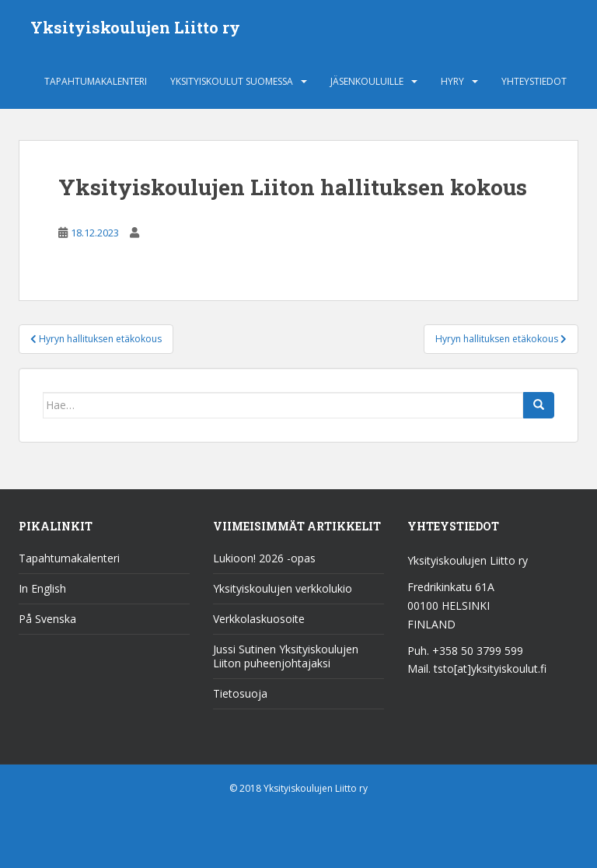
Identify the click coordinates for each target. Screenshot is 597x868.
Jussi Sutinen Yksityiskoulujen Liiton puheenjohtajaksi (286, 656)
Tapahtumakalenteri (96, 81)
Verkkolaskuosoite (259, 619)
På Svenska (47, 619)
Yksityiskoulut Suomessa (232, 81)
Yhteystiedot (534, 81)
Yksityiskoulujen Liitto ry (135, 27)
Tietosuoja (240, 693)
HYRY (452, 81)
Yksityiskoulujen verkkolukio (283, 588)
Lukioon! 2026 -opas (264, 558)
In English (42, 588)
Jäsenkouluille (367, 81)
